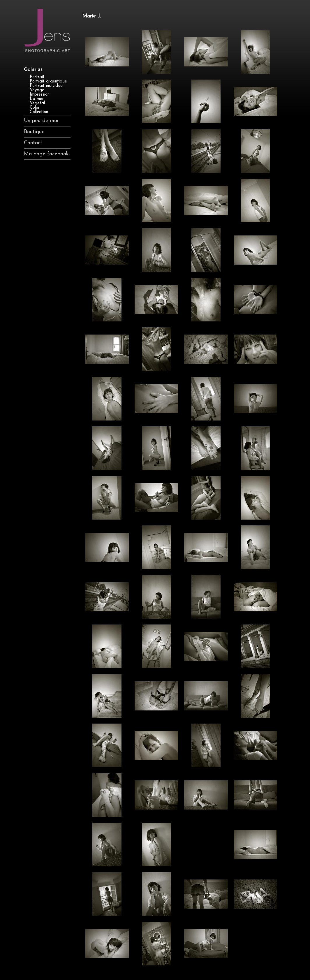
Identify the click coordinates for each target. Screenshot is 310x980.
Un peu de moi (41, 121)
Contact (33, 143)
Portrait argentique (48, 81)
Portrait (37, 77)
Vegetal (37, 103)
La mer (37, 99)
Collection (39, 112)
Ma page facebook (46, 154)
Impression (40, 95)
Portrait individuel (47, 86)
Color (35, 108)
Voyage (37, 90)
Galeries (33, 70)
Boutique (34, 132)
